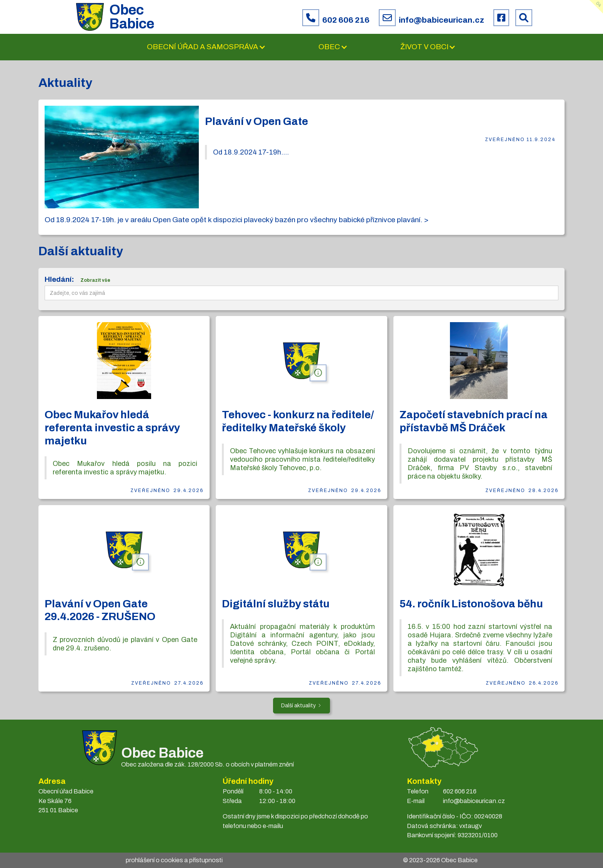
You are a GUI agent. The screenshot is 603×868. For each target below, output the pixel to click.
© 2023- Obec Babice (440, 860)
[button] (206, 47)
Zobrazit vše (95, 280)
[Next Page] (301, 706)
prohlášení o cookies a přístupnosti (174, 860)
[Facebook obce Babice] (501, 18)
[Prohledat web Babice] (524, 18)
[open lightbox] (122, 157)
